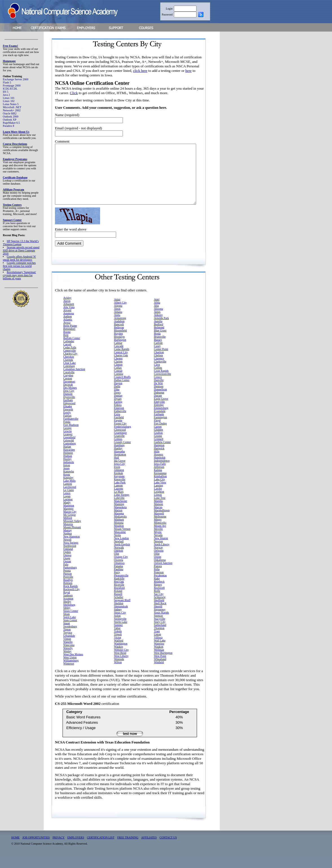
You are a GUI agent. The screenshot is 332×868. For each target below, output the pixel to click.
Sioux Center (71, 623)
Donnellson (160, 401)
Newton (158, 553)
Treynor (68, 644)
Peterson (159, 584)
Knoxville (120, 491)
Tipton (67, 641)
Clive (157, 376)
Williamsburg (71, 672)
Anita (117, 327)
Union (157, 646)
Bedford (159, 336)
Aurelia (158, 333)
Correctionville (162, 386)
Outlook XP (10, 120)
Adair (117, 311)
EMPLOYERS (76, 849)
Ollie (157, 565)
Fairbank (159, 426)
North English (122, 556)
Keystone (119, 488)
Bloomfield (121, 342)
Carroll (67, 356)
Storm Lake (121, 634)
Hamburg (119, 457)
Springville (120, 631)
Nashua (68, 545)
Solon (117, 627)
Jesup (67, 480)
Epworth (68, 421)
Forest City (120, 435)
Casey (157, 358)
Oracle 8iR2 (10, 113)
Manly (67, 514)
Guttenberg (70, 455)
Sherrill (158, 618)
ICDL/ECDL (10, 89)
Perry (117, 584)
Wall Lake (160, 652)
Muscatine (120, 544)
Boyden (119, 345)
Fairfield (119, 429)
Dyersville (69, 409)
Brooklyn (119, 348)
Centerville (70, 362)
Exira (117, 426)
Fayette (118, 432)
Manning (119, 516)
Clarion (118, 373)
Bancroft (119, 336)
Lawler (158, 500)
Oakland (68, 561)
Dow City (69, 403)
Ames (157, 324)
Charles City (70, 365)
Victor (118, 649)
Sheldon (119, 615)
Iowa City (120, 476)
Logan (67, 508)
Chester (119, 370)
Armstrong (120, 330)
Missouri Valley (72, 533)
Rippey (158, 596)
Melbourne (160, 528)
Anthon (68, 328)
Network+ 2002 (12, 110)
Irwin (117, 479)
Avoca (67, 334)
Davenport (69, 393)
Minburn (119, 531)
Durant (158, 407)
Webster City (121, 662)
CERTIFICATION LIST (100, 849)
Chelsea (158, 367)
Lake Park (120, 494)
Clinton (118, 376)
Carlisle (158, 355)
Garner (158, 438)
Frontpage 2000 (12, 86)
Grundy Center (123, 454)
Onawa (67, 567)
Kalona (158, 482)
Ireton (67, 477)
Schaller (119, 609)
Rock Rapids (71, 598)
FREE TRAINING (128, 849)
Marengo (68, 520)
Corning (119, 386)
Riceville (119, 596)
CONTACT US (168, 849)
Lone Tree (160, 510)
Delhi (117, 398)
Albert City (120, 314)
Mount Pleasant (72, 539)
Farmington (161, 429)
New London (122, 550)
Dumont (68, 406)
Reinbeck (159, 593)
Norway (158, 559)
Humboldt (160, 469)
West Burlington (163, 665)
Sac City (159, 606)
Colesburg (69, 378)
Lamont (119, 497)
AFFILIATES (149, 849)
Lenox (67, 505)
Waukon (159, 658)
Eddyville (159, 414)
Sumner (119, 637)
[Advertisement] (254, 119)
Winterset (69, 675)
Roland (118, 603)
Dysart (118, 410)
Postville (68, 589)
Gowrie (68, 443)
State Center (70, 632)
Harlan (67, 458)
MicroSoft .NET (12, 107)
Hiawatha (119, 463)
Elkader (68, 418)
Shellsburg (69, 616)
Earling (118, 414)
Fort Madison (71, 437)
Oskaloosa (160, 572)
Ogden (67, 564)
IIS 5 (6, 92)
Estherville (120, 423)
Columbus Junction (74, 381)
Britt (66, 347)
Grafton (158, 445)
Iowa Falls (160, 476)
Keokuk (119, 485)
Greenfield (69, 449)
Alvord (67, 322)
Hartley (118, 460)
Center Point (161, 361)
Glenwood (120, 441)
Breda (157, 345)
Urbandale (69, 647)
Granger (68, 446)
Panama (119, 578)
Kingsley (68, 489)
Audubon (119, 333)
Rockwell (159, 600)
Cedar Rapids (122, 361)
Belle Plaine (70, 337)
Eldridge (159, 417)
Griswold (69, 452)
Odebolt (119, 562)
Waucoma (69, 657)
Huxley (67, 471)
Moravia (68, 536)
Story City (160, 634)
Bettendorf (69, 341)
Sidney (118, 621)
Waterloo (159, 655)
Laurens (119, 500)
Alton (117, 321)
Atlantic (68, 331)
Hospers (159, 466)
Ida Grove (120, 472)
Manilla (158, 513)
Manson (158, 516)
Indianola (69, 474)
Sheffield (159, 612)
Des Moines (70, 399)
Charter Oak (121, 367)
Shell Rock (160, 615)
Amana (118, 324)
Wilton (118, 674)
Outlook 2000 (11, 117)
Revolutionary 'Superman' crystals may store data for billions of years (19, 275)
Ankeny (158, 327)
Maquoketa (120, 519)
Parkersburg (70, 579)
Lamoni (68, 496)
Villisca (158, 649)
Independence (162, 472)
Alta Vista (69, 319)
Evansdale (160, 423)
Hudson (68, 468)
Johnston (119, 482)
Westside (119, 671)
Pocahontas (160, 587)
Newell (67, 551)
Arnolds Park (161, 330)
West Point (160, 668)
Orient (158, 569)
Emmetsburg (161, 420)
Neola (118, 547)
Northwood (70, 558)
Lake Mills (70, 492)
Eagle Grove (161, 410)
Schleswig (160, 609)
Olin (117, 565)
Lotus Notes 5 (11, 104)
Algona (118, 317)
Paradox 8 (8, 126)
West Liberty (121, 668)
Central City (121, 364)
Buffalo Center (72, 350)
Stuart (67, 635)
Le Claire (69, 502)
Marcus (158, 519)
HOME (15, 849)
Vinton (67, 651)
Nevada (158, 547)
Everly (67, 424)
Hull (117, 469)
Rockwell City (72, 601)
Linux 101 (9, 98)
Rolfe (157, 603)
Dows (117, 404)
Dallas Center (122, 392)
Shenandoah (121, 618)
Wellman (159, 662)
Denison (159, 398)
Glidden (158, 441)
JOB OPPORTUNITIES (36, 849)
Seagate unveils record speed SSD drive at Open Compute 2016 (21, 250)
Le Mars (119, 503)
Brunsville (160, 348)
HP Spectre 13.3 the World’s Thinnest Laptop (21, 243)
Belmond (159, 339)
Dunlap (118, 407)
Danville (159, 392)
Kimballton (160, 488)
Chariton (159, 364)
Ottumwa (119, 575)
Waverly (68, 660)
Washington (121, 655)
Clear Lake (70, 375)
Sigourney (160, 621)
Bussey (158, 352)
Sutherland (160, 637)
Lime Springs (122, 507)
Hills (157, 463)
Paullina (119, 581)
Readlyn (68, 592)
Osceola (119, 572)
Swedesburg (70, 638)
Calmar (118, 355)
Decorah (68, 396)
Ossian (67, 573)
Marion (118, 522)
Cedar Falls (70, 359)
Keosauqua (160, 485)
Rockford (119, 600)
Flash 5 (7, 82)
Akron (67, 313)
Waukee (119, 658)
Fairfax (67, 427)
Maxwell (159, 525)
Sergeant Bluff (122, 612)
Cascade (119, 358)
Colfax (118, 379)
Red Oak (119, 593)
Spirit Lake (70, 629)
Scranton (68, 610)
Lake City (160, 491)
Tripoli (118, 646)
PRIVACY (58, 849)
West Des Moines (73, 666)
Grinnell (159, 451)
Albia (157, 314)
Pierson (68, 585)
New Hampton (72, 548)
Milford (68, 530)
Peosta (67, 582)
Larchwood (70, 499)
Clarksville (160, 373)
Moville (158, 541)
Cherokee (69, 368)
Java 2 (6, 95)
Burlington (120, 352)
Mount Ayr (160, 538)
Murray (68, 542)
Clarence (159, 370)
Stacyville (160, 631)
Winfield (159, 674)
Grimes (118, 451)
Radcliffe (119, 590)
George (67, 440)
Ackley (67, 310)
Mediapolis (120, 528)
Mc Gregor (70, 527)
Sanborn (68, 607)
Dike (117, 401)
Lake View (160, 494)
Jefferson (159, 479)
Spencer (158, 627)
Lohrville (119, 510)
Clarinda (68, 372)
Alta (156, 317)
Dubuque (159, 404)
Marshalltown (162, 522)
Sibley (67, 620)
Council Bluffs (122, 389)
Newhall (119, 553)
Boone (67, 344)
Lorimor (68, 511)
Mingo (158, 531)
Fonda (67, 434)
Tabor (117, 640)
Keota (67, 486)
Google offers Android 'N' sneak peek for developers (19, 258)
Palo (66, 576)
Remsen (68, 595)
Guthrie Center (162, 454)
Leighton (159, 503)
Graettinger (121, 445)
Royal (67, 604)
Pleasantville (121, 587)
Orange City (121, 569)
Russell (118, 606)
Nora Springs (71, 554)
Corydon (68, 387)
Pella (157, 581)
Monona (119, 534)
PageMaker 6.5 (11, 123)
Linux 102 (9, 101)
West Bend (120, 665)
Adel (157, 311)
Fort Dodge (160, 435)
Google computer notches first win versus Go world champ (19, 266)
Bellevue (119, 339)
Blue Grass (160, 342)
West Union (70, 669)
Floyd (157, 432)
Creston (68, 390)
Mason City (70, 523)
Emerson (119, 420)
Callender (69, 353)
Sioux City (120, 624)
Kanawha (69, 483)
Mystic (158, 544)
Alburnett (69, 316)
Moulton (119, 538)
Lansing (158, 497)
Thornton (159, 640)
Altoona (158, 321)
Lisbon (158, 507)
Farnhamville (71, 430)
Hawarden (69, 461)
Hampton (159, 457)
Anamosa (69, 325)
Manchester (121, 513)
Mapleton (69, 517)
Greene (158, 448)
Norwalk (119, 559)
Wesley (67, 663)
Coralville (69, 384)
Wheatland (160, 671)
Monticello (160, 534)
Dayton (118, 395)
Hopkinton (120, 466)
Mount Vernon (122, 541)
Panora (158, 578)
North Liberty (162, 556)
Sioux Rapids (161, 624)
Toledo (118, 643)
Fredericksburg (123, 438)
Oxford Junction (163, 575)
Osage (67, 570)
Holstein (68, 465)
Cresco (158, 389)
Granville (119, 448)
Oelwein (159, 562)
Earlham (68, 412)
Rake (157, 590)
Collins (158, 379)
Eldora (118, 417)
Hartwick (159, 460)
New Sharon (161, 550)
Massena (119, 525)
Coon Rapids (161, 383)
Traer (157, 643)
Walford (119, 652)
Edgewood (69, 415)
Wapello (68, 654)
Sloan (67, 626)
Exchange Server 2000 (16, 79)
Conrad (118, 383)
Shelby (67, 613)
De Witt (158, 395)
